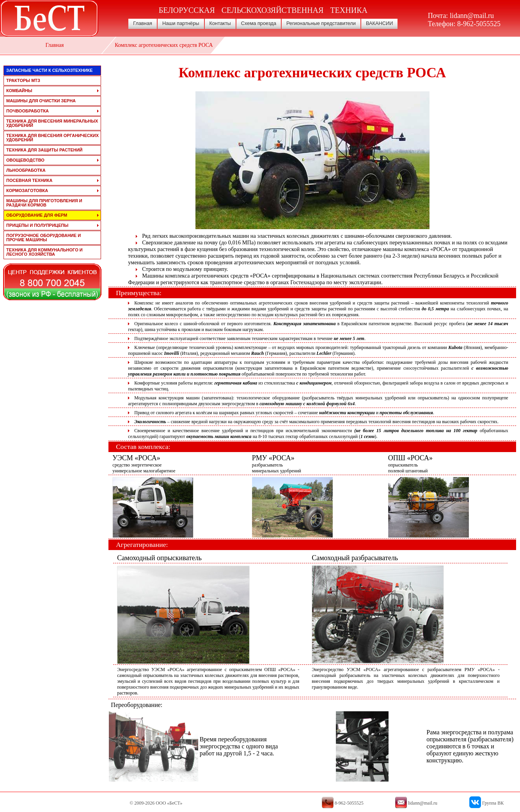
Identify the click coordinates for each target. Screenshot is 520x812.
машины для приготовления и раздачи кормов (44, 203)
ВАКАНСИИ (380, 23)
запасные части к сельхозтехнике (50, 70)
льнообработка (26, 170)
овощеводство (25, 160)
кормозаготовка (27, 191)
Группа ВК (493, 803)
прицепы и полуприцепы (37, 225)
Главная (143, 23)
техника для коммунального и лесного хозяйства (44, 252)
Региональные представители (321, 23)
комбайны (19, 91)
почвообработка (28, 111)
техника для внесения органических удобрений (52, 138)
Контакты (220, 23)
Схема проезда (259, 23)
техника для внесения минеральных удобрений (52, 123)
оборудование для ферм (37, 215)
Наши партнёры (181, 23)
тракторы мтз (23, 80)
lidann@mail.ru (472, 16)
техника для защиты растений (44, 150)
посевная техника (29, 180)
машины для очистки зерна (41, 101)
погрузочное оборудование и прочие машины (43, 238)
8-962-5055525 (479, 24)
